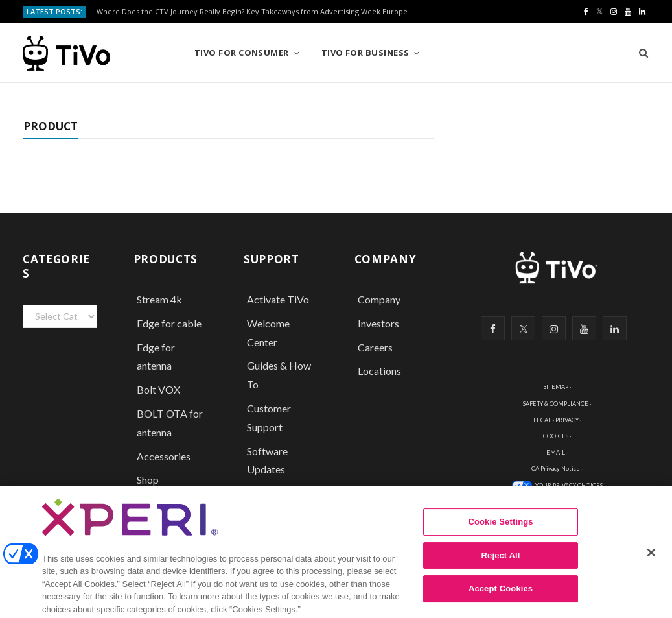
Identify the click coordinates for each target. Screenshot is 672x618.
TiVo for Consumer (242, 53)
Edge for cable (169, 323)
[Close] (651, 570)
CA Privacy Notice (556, 469)
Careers (375, 347)
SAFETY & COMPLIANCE (556, 404)
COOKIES (556, 436)
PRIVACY (567, 420)
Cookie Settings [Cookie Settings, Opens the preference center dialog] (500, 539)
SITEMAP (556, 387)
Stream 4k (159, 299)
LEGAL (542, 420)
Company (379, 299)
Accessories (165, 456)
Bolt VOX (158, 389)
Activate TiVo (278, 299)
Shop (148, 480)
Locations (379, 371)
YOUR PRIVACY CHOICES (569, 485)
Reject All (501, 573)
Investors (378, 323)
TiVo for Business (365, 53)
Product (51, 126)
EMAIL (556, 452)
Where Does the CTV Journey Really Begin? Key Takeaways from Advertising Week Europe (252, 12)
